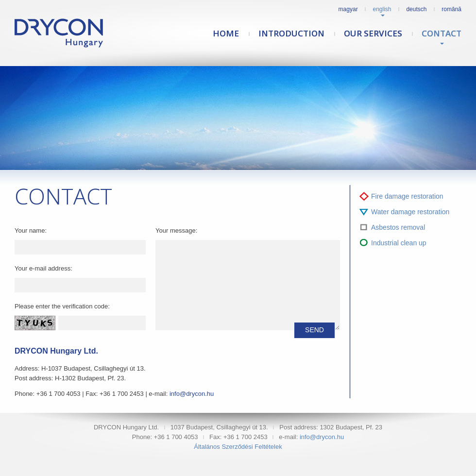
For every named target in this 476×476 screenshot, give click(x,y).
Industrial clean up (399, 243)
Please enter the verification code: (62, 306)
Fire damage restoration (407, 196)
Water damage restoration (410, 212)
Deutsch (416, 9)
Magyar (348, 9)
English (382, 9)
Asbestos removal (398, 227)
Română (451, 9)
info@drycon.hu (192, 394)
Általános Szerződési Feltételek (238, 447)
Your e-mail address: (43, 268)
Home (226, 33)
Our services (373, 33)
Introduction (291, 33)
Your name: (31, 230)
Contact (442, 33)
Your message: (176, 230)
